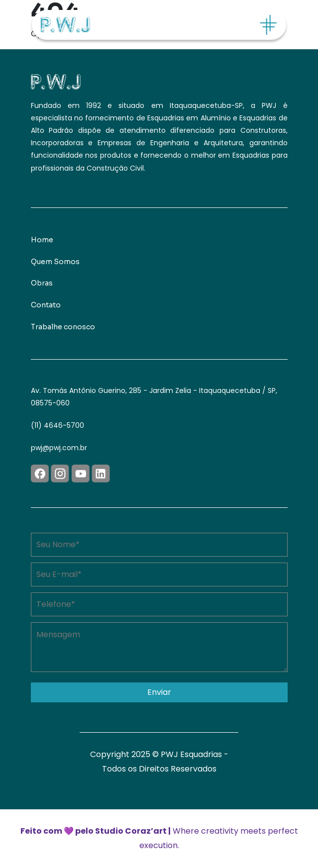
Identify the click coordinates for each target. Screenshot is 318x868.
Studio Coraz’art (131, 831)
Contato (46, 305)
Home (42, 240)
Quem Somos (55, 262)
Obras (42, 283)
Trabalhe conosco (63, 327)
